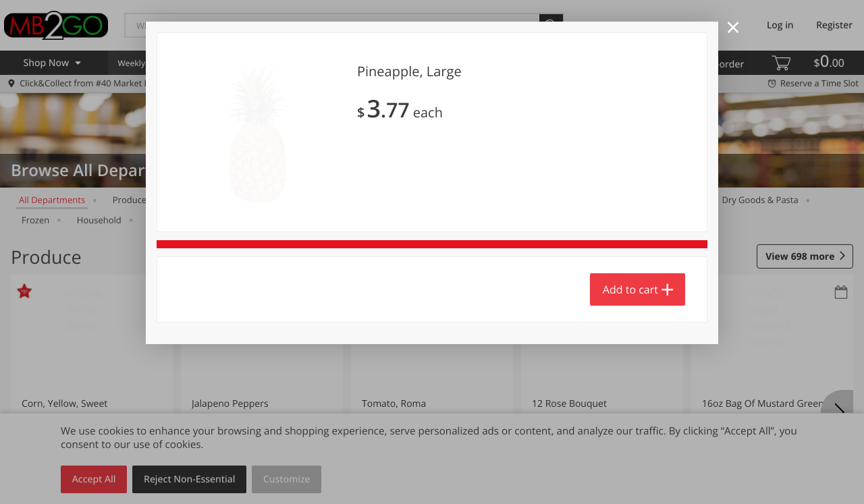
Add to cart (630, 289)
